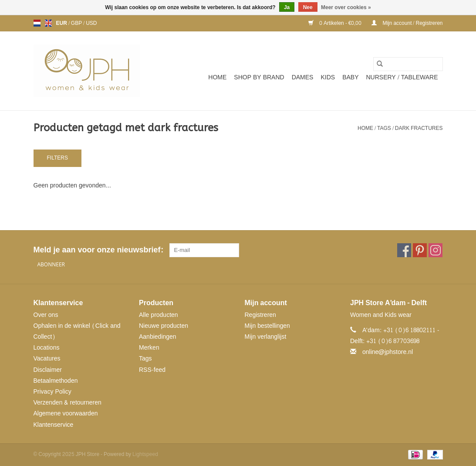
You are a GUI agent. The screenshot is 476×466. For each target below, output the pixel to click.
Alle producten (159, 315)
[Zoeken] (408, 64)
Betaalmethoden (56, 381)
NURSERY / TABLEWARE (402, 77)
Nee (308, 7)
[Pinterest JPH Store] (420, 250)
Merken (149, 348)
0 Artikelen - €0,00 (336, 23)
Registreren (260, 315)
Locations (47, 348)
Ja (287, 7)
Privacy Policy (52, 392)
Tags (384, 128)
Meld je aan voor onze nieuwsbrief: (98, 250)
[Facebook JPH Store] (404, 250)
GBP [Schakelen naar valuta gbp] (77, 23)
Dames (303, 77)
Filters (57, 158)
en (48, 23)
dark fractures (419, 128)
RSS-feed (152, 370)
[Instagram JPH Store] (435, 250)
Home (217, 77)
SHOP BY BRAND (259, 77)
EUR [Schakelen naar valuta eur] (62, 23)
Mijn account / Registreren (407, 23)
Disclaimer (48, 370)
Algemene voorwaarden (66, 413)
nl (37, 23)
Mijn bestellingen (267, 326)
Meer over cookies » (346, 7)
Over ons (46, 315)
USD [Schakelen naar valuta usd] (91, 23)
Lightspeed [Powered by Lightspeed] (145, 454)
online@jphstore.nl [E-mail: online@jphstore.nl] (388, 352)
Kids (328, 77)
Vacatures (47, 359)
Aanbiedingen (158, 337)
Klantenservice (54, 425)
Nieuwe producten (164, 326)
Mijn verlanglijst (266, 337)
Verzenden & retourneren (68, 403)
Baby (350, 77)
